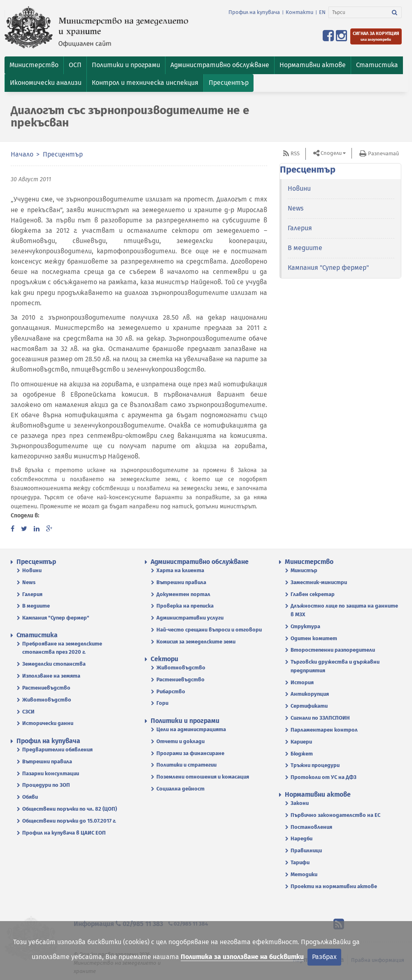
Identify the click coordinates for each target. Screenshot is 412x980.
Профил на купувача (254, 12)
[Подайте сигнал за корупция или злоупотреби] (376, 36)
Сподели (331, 153)
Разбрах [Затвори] (324, 957)
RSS (295, 153)
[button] (34, 65)
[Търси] (358, 12)
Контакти (299, 12)
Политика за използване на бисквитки (242, 957)
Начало (22, 154)
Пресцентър (63, 154)
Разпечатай (383, 153)
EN (322, 12)
